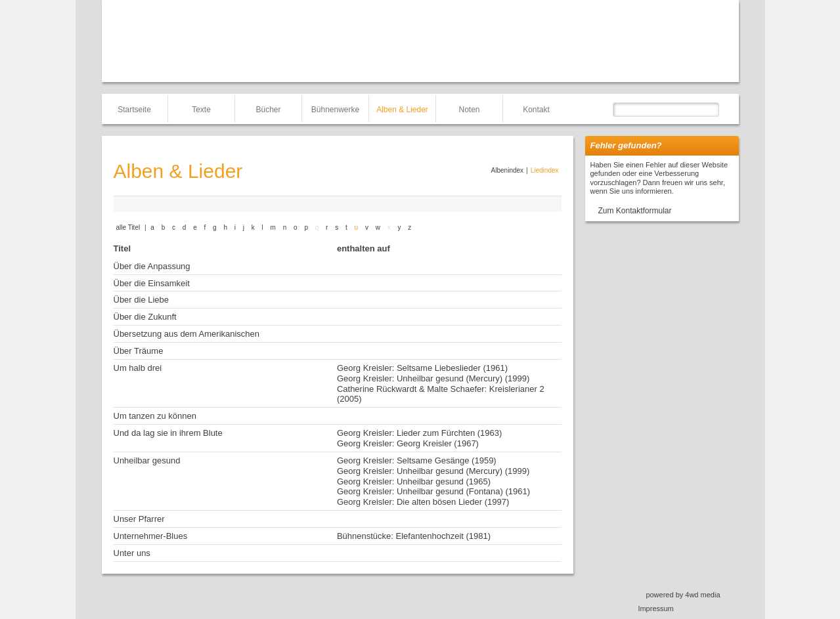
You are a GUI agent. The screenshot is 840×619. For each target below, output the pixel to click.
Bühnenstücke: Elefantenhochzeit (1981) (414, 536)
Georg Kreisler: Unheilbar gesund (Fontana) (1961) (433, 491)
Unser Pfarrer (139, 519)
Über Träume (139, 351)
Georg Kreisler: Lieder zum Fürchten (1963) (419, 433)
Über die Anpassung (152, 266)
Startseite (134, 110)
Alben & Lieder (402, 110)
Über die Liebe (142, 300)
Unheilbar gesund (147, 460)
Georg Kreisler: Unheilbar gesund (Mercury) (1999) (433, 378)
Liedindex (545, 170)
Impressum (655, 608)
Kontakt (536, 110)
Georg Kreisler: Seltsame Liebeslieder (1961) (422, 368)
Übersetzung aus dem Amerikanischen (187, 334)
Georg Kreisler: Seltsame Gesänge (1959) (417, 460)
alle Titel (128, 227)
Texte (201, 110)
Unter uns (132, 553)
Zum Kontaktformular (635, 211)
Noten (469, 110)
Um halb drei (138, 368)
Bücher (268, 110)
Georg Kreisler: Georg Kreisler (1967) (408, 443)
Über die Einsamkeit (152, 283)
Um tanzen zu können (155, 416)
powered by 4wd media (683, 595)
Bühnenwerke (335, 110)
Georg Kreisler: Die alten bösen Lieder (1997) (423, 502)
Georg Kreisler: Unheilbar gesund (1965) (414, 481)
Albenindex (507, 170)
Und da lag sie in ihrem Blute (168, 433)
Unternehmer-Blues (151, 536)
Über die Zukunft (145, 317)
